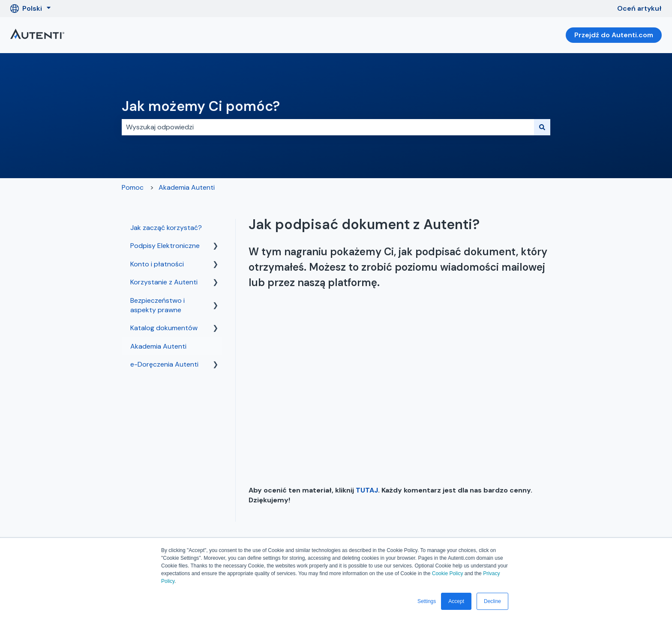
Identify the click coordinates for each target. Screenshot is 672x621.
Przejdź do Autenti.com (614, 35)
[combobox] (328, 127)
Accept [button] (456, 601)
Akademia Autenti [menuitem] (158, 346)
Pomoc (133, 187)
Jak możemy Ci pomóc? (201, 106)
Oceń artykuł (639, 8)
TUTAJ (367, 490)
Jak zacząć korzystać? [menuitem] (166, 228)
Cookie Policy (448, 573)
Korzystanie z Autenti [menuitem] (164, 282)
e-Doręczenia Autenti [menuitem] (164, 364)
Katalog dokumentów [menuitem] (164, 328)
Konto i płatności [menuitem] (157, 264)
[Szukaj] (542, 127)
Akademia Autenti (187, 187)
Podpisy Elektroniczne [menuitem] (165, 246)
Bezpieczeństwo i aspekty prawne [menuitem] (157, 305)
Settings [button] (427, 601)
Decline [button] (492, 601)
